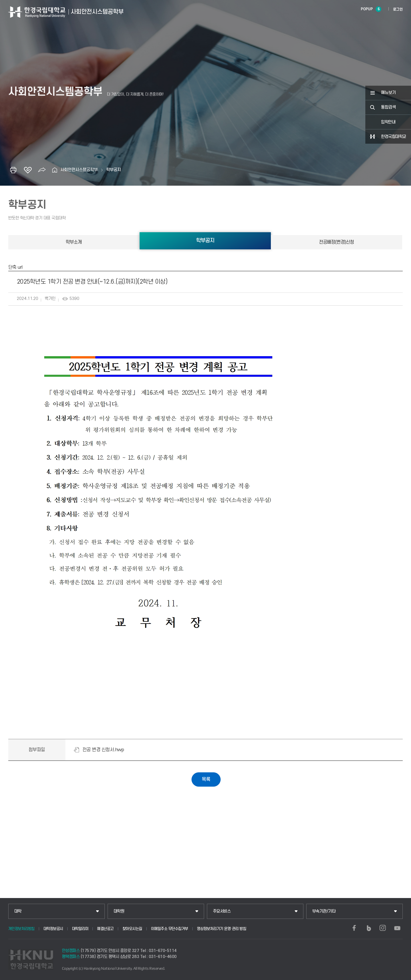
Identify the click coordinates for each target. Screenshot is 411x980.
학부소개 (74, 242)
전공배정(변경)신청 (337, 242)
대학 (18, 911)
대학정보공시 (53, 929)
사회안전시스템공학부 (79, 170)
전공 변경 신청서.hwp (103, 750)
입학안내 (388, 122)
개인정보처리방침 (21, 929)
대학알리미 (80, 929)
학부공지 (114, 170)
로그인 (398, 9)
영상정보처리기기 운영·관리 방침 (222, 929)
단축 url (15, 267)
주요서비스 (222, 911)
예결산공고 (105, 929)
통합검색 (388, 107)
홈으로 (55, 170)
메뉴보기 (388, 93)
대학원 (119, 911)
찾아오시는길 (132, 929)
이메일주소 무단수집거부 (170, 929)
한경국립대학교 (394, 137)
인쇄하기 (13, 170)
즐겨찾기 (28, 170)
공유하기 (42, 170)
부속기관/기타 (324, 911)
